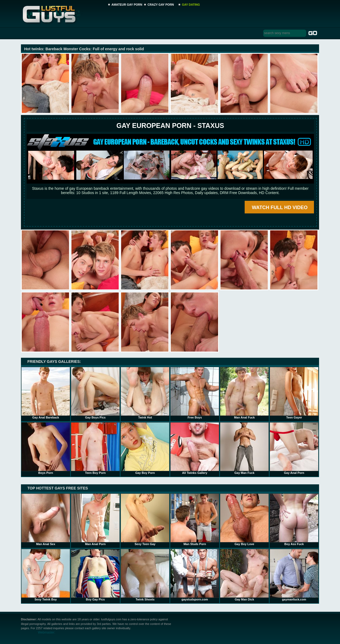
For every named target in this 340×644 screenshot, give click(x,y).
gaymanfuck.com (294, 575)
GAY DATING (191, 5)
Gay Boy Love (244, 520)
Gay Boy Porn (145, 448)
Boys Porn (46, 448)
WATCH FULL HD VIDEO (280, 207)
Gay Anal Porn (294, 448)
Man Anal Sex (46, 520)
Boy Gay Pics (95, 575)
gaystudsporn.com (195, 575)
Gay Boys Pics (95, 393)
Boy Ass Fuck (294, 520)
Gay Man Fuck (244, 448)
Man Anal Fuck (244, 393)
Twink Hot (145, 393)
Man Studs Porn (195, 520)
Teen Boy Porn (95, 448)
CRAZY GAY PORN (161, 5)
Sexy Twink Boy (46, 575)
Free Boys (195, 393)
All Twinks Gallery (195, 448)
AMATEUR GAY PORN (127, 5)
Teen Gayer (294, 393)
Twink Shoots (145, 575)
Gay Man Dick (244, 575)
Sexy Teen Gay (145, 520)
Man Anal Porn (95, 520)
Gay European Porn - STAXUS (170, 126)
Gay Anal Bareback (46, 393)
